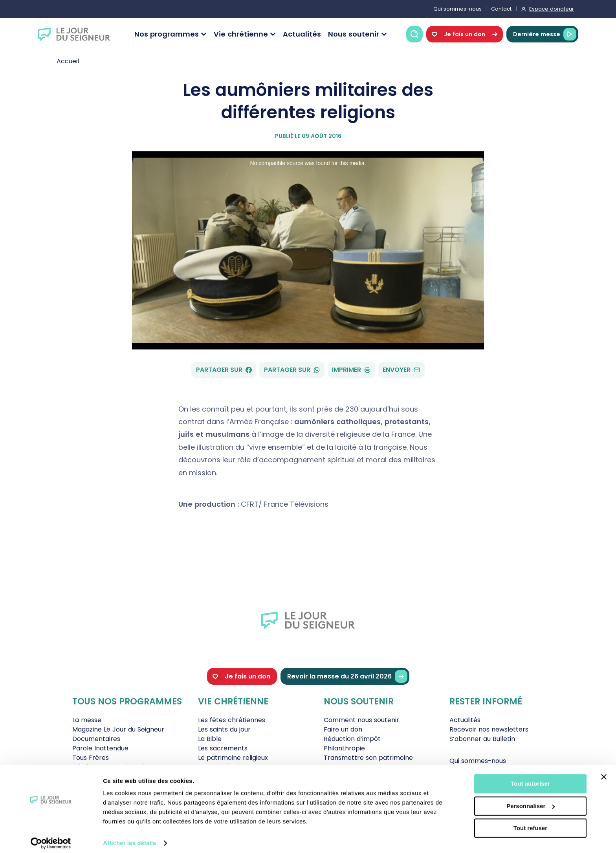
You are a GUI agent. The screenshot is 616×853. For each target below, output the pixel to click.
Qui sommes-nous (457, 9)
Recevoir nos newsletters (489, 729)
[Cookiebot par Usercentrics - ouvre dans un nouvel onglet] (51, 838)
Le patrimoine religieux (233, 758)
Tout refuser (530, 823)
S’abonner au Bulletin (482, 739)
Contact (501, 9)
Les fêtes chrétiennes (232, 720)
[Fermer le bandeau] (604, 771)
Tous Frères (91, 758)
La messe (87, 720)
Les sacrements (223, 748)
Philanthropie (344, 748)
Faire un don (343, 729)
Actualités (302, 34)
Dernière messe (545, 34)
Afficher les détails (129, 837)
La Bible (210, 739)
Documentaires (96, 739)
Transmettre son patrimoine (368, 758)
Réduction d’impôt (352, 739)
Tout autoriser (530, 778)
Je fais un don (465, 34)
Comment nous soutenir (361, 720)
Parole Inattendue (100, 748)
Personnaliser (531, 800)
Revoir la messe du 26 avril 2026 (347, 676)
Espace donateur (552, 9)
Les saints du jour (224, 729)
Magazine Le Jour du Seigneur (118, 729)
